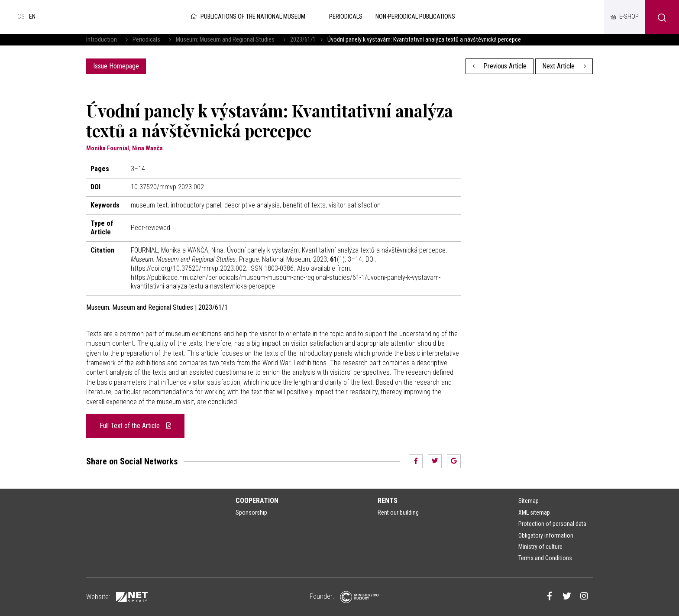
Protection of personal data (552, 524)
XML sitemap (534, 512)
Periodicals (146, 40)
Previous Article (500, 66)
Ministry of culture (540, 547)
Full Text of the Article (135, 426)
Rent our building (398, 512)
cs (21, 17)
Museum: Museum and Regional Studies (225, 40)
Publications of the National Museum (247, 17)
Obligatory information (546, 535)
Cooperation (257, 501)
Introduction (102, 40)
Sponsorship (251, 512)
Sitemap (529, 501)
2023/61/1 (303, 40)
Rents (388, 501)
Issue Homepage (116, 66)
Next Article (564, 66)
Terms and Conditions (545, 558)
